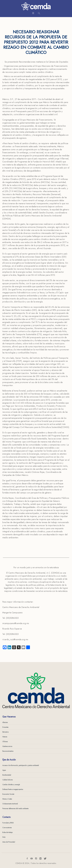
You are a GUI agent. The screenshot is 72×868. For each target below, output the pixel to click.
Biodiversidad (7, 775)
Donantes (5, 727)
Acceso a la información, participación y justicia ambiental (21, 765)
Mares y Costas (7, 799)
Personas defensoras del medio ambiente (15, 809)
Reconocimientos (8, 751)
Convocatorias (7, 828)
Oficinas (5, 742)
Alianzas (5, 722)
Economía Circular (8, 794)
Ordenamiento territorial (10, 804)
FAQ (4, 837)
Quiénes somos (7, 746)
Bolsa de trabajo (7, 832)
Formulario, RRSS (8, 823)
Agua (4, 770)
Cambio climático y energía (11, 785)
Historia (5, 737)
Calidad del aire (7, 780)
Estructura (5, 732)
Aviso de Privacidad (9, 842)
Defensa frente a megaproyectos (13, 789)
